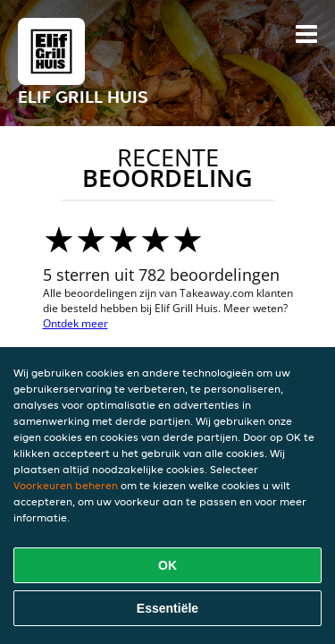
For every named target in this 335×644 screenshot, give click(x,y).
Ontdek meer (75, 323)
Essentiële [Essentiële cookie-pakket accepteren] (167, 608)
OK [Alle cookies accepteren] (167, 565)
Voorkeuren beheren (66, 485)
